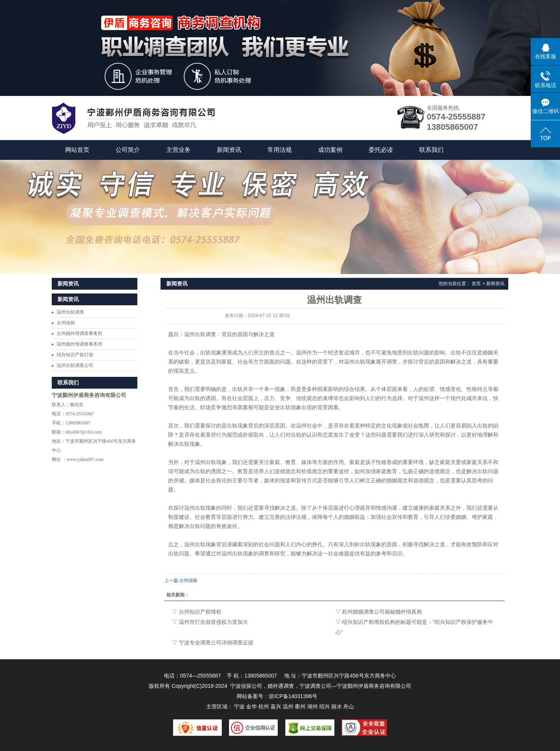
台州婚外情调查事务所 (80, 333)
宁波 (239, 706)
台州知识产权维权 (200, 612)
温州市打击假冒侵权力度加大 (213, 622)
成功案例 (330, 150)
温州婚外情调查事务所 (80, 344)
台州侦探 (66, 323)
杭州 (264, 706)
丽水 (337, 706)
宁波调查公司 (315, 686)
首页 (476, 284)
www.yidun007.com (85, 459)
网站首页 (77, 150)
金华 (251, 706)
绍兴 (325, 706)
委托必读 (381, 150)
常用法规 (280, 150)
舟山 (348, 706)
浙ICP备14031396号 (293, 696)
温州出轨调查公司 (75, 365)
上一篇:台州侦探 (181, 580)
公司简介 (128, 150)
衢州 (300, 706)
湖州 (312, 706)
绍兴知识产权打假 (75, 355)
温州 (288, 706)
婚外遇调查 (281, 686)
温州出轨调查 (70, 312)
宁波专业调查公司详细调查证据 (216, 643)
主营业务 (178, 150)
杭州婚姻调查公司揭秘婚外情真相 (382, 612)
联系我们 (431, 150)
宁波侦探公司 (246, 686)
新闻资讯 (229, 150)
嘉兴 (276, 706)
